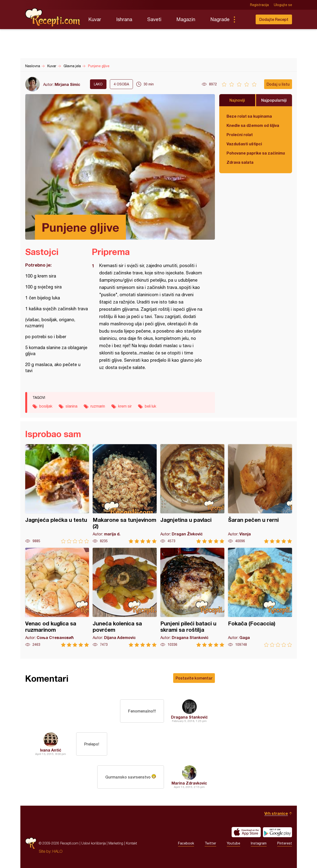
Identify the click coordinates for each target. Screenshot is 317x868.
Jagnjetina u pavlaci (192, 494)
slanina (71, 406)
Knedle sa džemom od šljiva (253, 125)
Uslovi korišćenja (93, 843)
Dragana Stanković (189, 717)
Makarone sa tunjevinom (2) (125, 494)
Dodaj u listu (278, 84)
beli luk (150, 406)
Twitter (210, 843)
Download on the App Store (246, 832)
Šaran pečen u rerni (260, 494)
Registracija (259, 5)
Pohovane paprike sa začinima (256, 153)
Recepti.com (53, 17)
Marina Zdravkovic (189, 783)
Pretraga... (244, 19)
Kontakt (131, 843)
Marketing (116, 843)
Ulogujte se (283, 5)
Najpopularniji (274, 100)
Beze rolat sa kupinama (249, 116)
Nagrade (220, 19)
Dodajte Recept (274, 19)
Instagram (259, 843)
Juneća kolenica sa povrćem (125, 597)
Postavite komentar (194, 678)
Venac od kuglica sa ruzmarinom (57, 597)
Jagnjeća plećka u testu (57, 494)
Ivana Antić (51, 750)
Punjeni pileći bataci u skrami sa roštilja (192, 597)
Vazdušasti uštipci (244, 144)
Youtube (233, 843)
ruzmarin (98, 406)
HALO (57, 851)
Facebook (186, 843)
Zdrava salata (240, 162)
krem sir (125, 406)
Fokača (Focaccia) (260, 597)
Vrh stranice (276, 813)
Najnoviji (237, 100)
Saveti (154, 19)
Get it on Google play (277, 832)
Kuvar (95, 19)
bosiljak (46, 406)
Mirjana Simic (67, 84)
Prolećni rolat (240, 135)
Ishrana (124, 19)
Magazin (186, 19)
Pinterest (285, 843)
